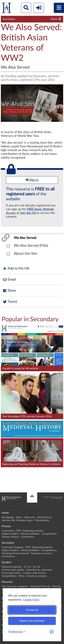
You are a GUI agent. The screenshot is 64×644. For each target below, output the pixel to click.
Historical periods (12, 567)
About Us (30, 517)
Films (22, 576)
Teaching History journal (15, 553)
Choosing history (11, 573)
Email (9, 280)
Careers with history (34, 573)
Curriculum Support (12, 547)
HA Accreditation (30, 534)
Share (9, 291)
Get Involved (44, 517)
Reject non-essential (32, 621)
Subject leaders (10, 534)
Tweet (10, 302)
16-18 (36, 567)
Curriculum (8, 531)
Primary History (10, 537)
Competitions (49, 534)
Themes (56, 586)
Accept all (32, 610)
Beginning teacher (33, 531)
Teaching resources (42, 553)
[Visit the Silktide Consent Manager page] (52, 632)
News (19, 517)
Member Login (25, 520)
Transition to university (39, 570)
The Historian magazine (15, 586)
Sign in (32, 180)
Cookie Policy (31, 600)
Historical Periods (40, 586)
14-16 (27, 567)
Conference (28, 537)
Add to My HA (16, 269)
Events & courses (37, 576)
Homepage (8, 517)
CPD (18, 531)
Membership (42, 520)
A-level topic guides (13, 570)
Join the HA (28, 213)
